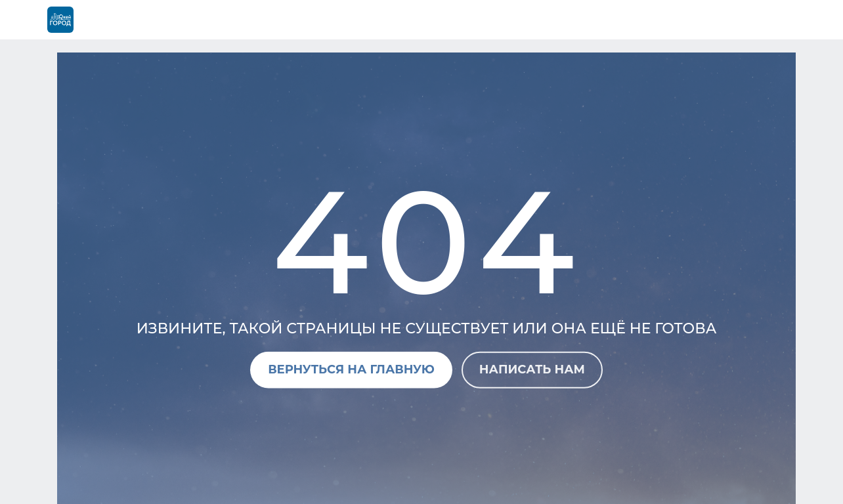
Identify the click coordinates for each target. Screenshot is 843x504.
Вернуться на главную (351, 369)
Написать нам (532, 369)
